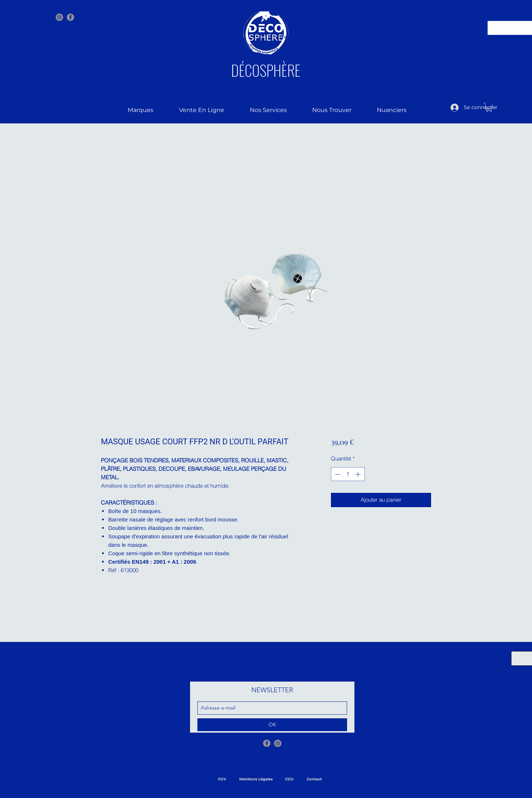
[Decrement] (337, 474)
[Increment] (359, 474)
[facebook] (70, 17)
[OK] (272, 725)
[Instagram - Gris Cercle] (59, 17)
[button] (489, 107)
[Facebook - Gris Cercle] (267, 743)
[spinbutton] (348, 474)
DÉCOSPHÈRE (266, 70)
